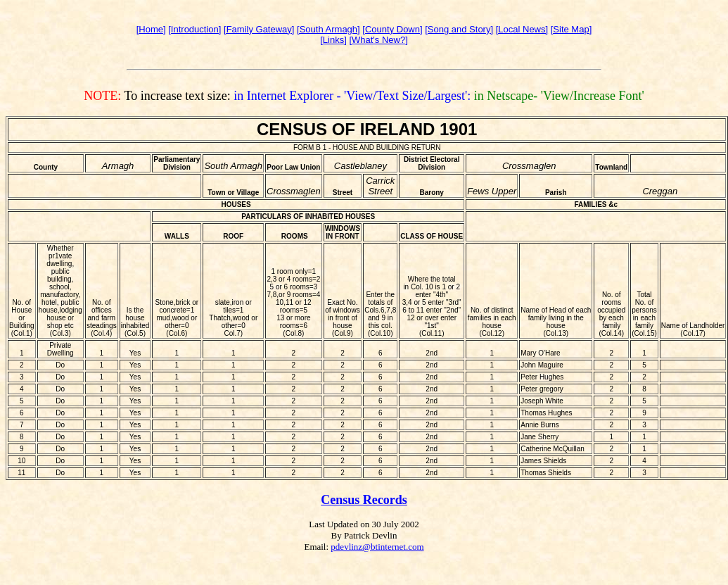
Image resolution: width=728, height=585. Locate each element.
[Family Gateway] (259, 29)
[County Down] (392, 29)
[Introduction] (194, 29)
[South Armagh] (328, 29)
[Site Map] (571, 29)
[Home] (151, 29)
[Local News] (522, 29)
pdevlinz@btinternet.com (377, 547)
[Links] (333, 40)
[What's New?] (378, 40)
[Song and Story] (459, 29)
